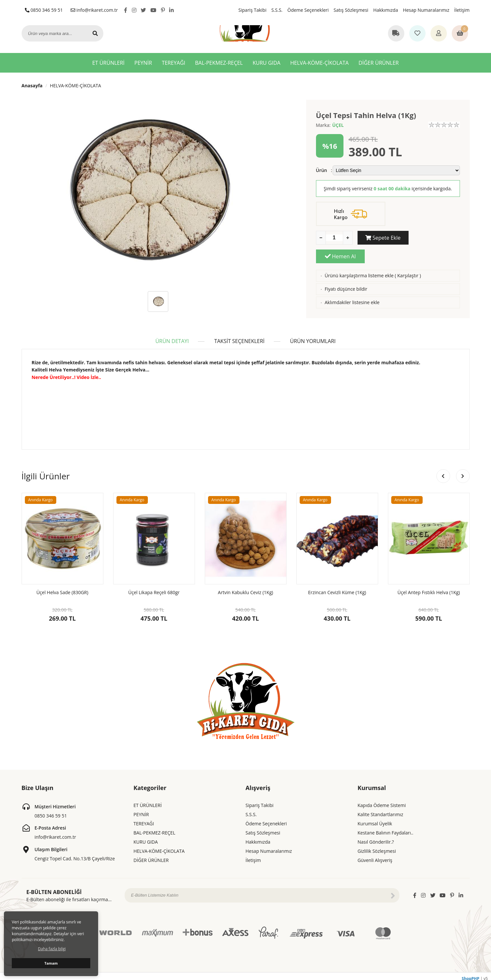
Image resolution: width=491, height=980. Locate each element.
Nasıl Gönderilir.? (376, 837)
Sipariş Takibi (253, 10)
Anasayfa (32, 86)
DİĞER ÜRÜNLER (379, 63)
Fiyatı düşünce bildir (346, 270)
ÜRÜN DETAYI (171, 336)
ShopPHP (471, 974)
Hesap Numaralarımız (426, 10)
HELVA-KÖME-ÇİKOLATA (319, 63)
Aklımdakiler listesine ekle (352, 284)
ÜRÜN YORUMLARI (314, 336)
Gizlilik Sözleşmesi (377, 846)
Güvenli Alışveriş (375, 856)
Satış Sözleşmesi (351, 10)
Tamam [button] (51, 963)
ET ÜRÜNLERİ (108, 63)
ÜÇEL (338, 125)
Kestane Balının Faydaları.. (385, 828)
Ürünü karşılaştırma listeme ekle (359, 257)
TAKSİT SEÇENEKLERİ (239, 336)
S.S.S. (277, 10)
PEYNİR (143, 63)
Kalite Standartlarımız (380, 810)
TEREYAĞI (174, 63)
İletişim (462, 10)
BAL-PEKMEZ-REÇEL (219, 63)
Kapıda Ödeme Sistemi (382, 801)
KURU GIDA (266, 63)
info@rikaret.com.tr (94, 10)
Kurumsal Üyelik (375, 819)
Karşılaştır (408, 257)
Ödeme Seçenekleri (308, 10)
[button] (463, 472)
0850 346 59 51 (44, 10)
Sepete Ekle (382, 238)
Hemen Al (436, 238)
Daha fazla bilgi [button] (52, 949)
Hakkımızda (386, 10)
